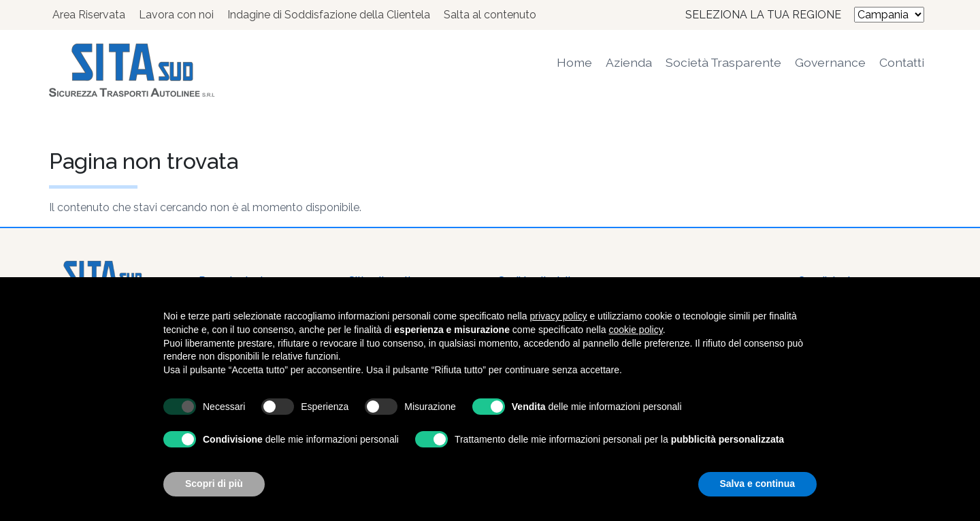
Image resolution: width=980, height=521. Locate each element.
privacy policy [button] (559, 316)
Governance (830, 62)
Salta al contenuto (490, 15)
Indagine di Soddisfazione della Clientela (329, 15)
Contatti (902, 62)
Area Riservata (89, 15)
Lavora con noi (176, 15)
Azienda (629, 62)
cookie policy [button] (636, 330)
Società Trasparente (723, 62)
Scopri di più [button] (214, 484)
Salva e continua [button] (757, 484)
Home (574, 62)
